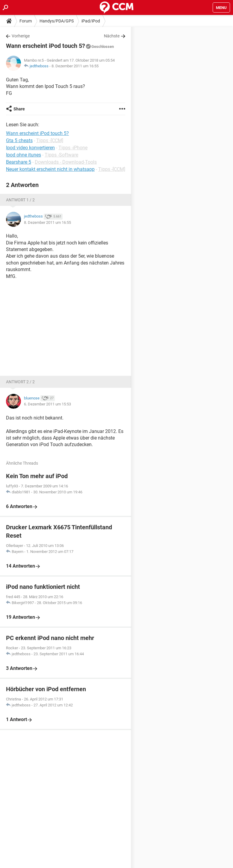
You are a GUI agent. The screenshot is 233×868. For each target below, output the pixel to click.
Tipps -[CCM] (50, 140)
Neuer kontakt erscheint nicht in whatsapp (50, 169)
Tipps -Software (61, 155)
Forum (26, 21)
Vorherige (21, 36)
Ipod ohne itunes (24, 155)
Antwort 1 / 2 (20, 200)
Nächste (112, 36)
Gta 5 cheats (19, 140)
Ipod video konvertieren (30, 148)
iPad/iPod (91, 21)
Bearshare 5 (19, 162)
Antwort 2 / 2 (20, 382)
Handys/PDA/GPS (57, 21)
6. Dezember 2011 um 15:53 (47, 404)
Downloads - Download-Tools (66, 162)
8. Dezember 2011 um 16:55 (75, 66)
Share (19, 109)
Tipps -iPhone (73, 148)
